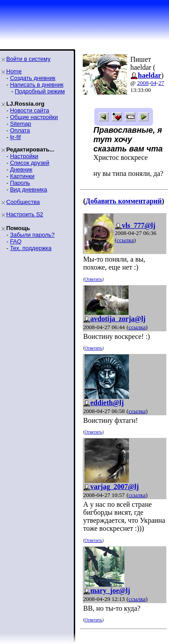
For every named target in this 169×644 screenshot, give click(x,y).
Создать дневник (32, 78)
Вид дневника (28, 189)
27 (161, 83)
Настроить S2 (25, 214)
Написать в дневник (36, 85)
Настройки (24, 156)
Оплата (20, 130)
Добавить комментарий (123, 201)
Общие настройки (34, 117)
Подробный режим (40, 91)
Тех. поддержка (30, 248)
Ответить (93, 279)
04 (154, 83)
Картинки (22, 176)
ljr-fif (15, 137)
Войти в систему (28, 59)
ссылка (125, 240)
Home (14, 71)
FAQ (16, 241)
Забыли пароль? (32, 235)
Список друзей (29, 163)
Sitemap (20, 124)
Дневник (21, 169)
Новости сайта (29, 110)
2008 (143, 83)
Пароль (20, 183)
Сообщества (23, 202)
